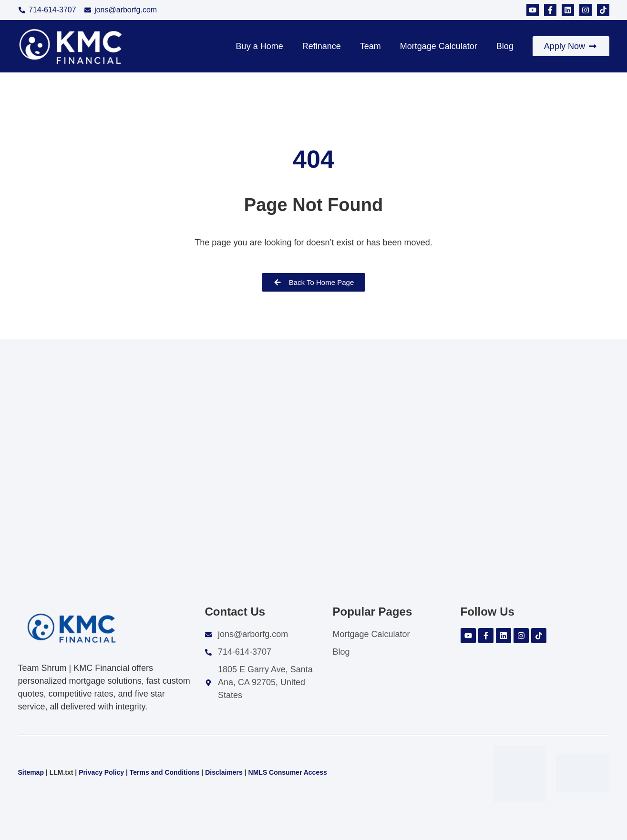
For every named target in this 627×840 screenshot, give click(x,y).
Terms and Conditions (165, 772)
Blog (505, 46)
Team (370, 46)
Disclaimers (224, 772)
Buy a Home (260, 46)
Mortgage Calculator (439, 46)
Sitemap (31, 772)
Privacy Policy (101, 772)
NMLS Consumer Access (288, 772)
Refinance (322, 46)
